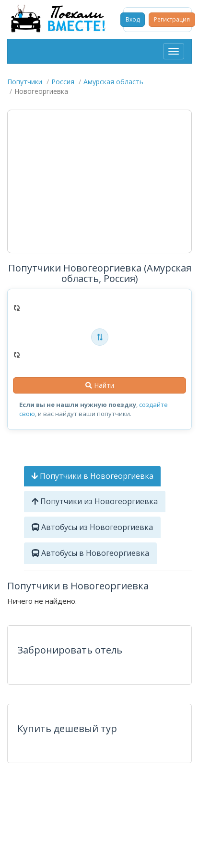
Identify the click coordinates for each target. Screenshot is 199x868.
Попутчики (25, 82)
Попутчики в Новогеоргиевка (92, 476)
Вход (133, 19)
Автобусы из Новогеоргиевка (92, 527)
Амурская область (113, 82)
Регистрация (172, 19)
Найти (100, 385)
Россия (63, 82)
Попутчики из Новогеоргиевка (95, 501)
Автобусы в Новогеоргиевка (90, 553)
